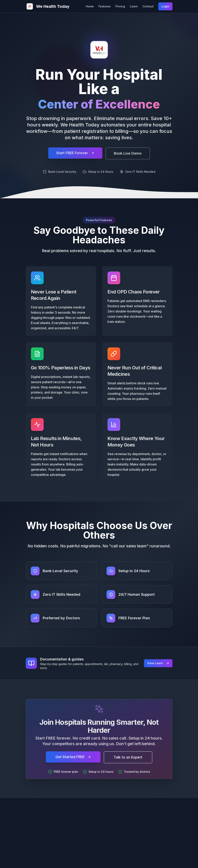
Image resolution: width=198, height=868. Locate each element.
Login (165, 6)
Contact (148, 6)
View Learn (158, 663)
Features (105, 6)
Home (90, 6)
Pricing (120, 6)
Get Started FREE (73, 757)
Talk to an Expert (128, 757)
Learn (134, 6)
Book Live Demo (128, 156)
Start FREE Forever (75, 156)
